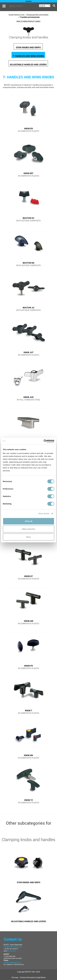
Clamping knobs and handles (37, 15)
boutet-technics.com (17, 15)
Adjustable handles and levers (28, 65)
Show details (44, 513)
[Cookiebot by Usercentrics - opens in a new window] (44, 441)
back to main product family (28, 21)
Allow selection (28, 529)
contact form (12, 951)
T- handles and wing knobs (30, 17)
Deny (28, 537)
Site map (15, 977)
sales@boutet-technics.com (13, 947)
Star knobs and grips (28, 47)
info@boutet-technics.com (12, 962)
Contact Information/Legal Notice (33, 977)
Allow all (28, 521)
